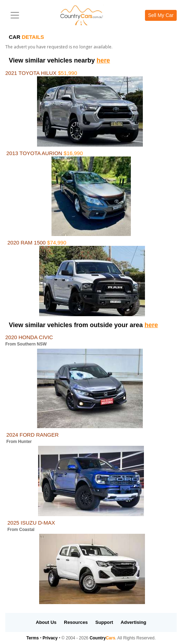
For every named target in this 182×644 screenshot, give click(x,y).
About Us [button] (46, 622)
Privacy (50, 638)
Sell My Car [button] (161, 15)
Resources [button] (76, 622)
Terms (33, 638)
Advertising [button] (134, 622)
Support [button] (104, 622)
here (103, 60)
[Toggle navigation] (15, 15)
